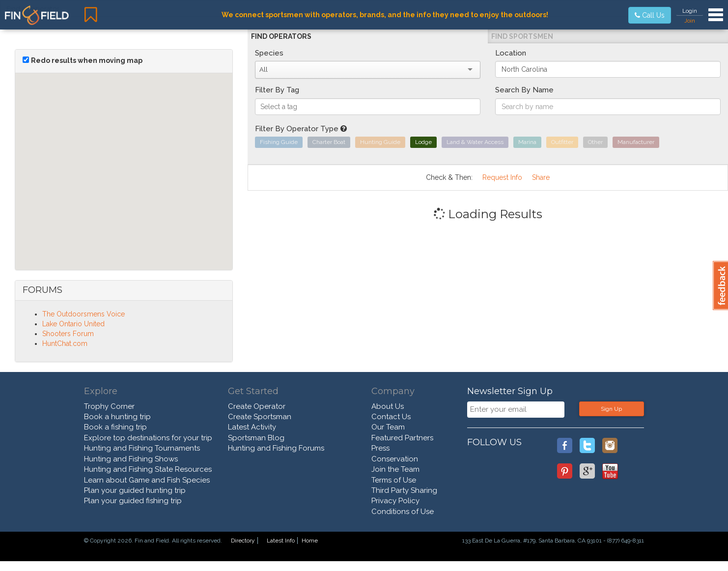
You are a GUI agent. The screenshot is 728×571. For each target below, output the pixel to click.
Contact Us (391, 417)
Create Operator (257, 406)
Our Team (388, 427)
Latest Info (281, 541)
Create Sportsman (260, 417)
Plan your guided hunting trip (135, 490)
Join (690, 21)
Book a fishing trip (115, 427)
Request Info (502, 177)
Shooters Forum (68, 334)
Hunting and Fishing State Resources (148, 469)
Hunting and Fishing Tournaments (142, 448)
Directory (243, 541)
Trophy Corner (109, 406)
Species (269, 53)
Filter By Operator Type (301, 129)
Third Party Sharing (404, 490)
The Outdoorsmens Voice (84, 314)
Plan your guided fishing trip (133, 501)
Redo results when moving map (87, 60)
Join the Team (395, 469)
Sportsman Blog (256, 438)
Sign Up (611, 409)
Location (511, 53)
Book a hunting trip (117, 417)
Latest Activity (252, 427)
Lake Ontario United (73, 324)
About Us (388, 406)
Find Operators (281, 36)
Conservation (395, 459)
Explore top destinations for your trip (148, 438)
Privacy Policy (395, 501)
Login (690, 11)
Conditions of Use (403, 512)
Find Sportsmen (522, 36)
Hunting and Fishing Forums (276, 448)
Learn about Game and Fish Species (147, 480)
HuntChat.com (65, 343)
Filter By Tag (277, 90)
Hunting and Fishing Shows (131, 459)
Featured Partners (402, 438)
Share (541, 177)
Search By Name (524, 90)
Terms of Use (394, 480)
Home (310, 541)
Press (380, 448)
